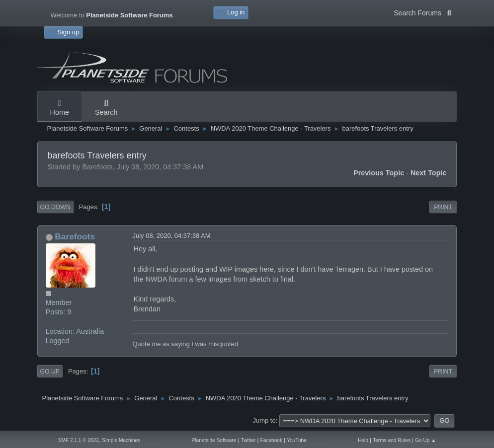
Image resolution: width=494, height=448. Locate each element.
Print (443, 207)
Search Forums (422, 12)
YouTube (297, 440)
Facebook (271, 440)
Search (106, 108)
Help (363, 440)
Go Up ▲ (425, 440)
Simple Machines (121, 440)
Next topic (429, 173)
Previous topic (379, 173)
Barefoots (75, 236)
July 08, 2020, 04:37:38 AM (172, 236)
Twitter (248, 440)
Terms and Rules (392, 440)
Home (60, 108)
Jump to (264, 420)
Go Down (55, 207)
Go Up (50, 372)
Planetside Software (214, 440)
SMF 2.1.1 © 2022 (79, 440)
